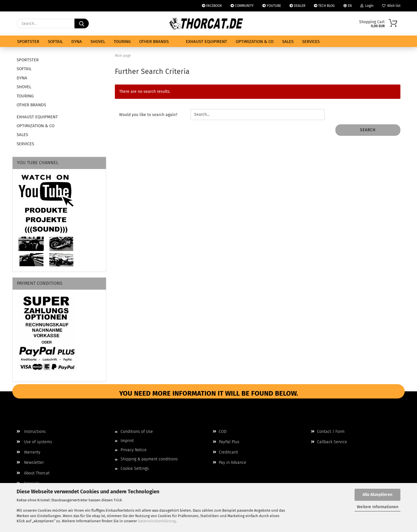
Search (368, 130)
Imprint (127, 441)
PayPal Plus (226, 442)
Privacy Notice (134, 450)
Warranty (28, 452)
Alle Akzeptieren (377, 495)
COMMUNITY (242, 6)
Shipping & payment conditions (149, 459)
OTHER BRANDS (154, 42)
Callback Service (329, 442)
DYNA (77, 42)
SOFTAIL (55, 42)
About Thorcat (33, 473)
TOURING (122, 42)
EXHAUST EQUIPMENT (206, 42)
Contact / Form (328, 432)
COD (220, 432)
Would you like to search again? (148, 115)
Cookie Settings (135, 469)
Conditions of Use (137, 432)
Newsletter (30, 463)
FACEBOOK (212, 6)
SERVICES (311, 42)
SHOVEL (98, 42)
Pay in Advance (230, 463)
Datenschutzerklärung (157, 521)
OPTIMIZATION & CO (255, 42)
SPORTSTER (28, 42)
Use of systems (34, 442)
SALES (288, 42)
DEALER (297, 6)
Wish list (391, 6)
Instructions (31, 432)
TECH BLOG (324, 6)
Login (367, 6)
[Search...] (82, 23)
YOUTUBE (272, 6)
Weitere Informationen (378, 507)
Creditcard (225, 452)
